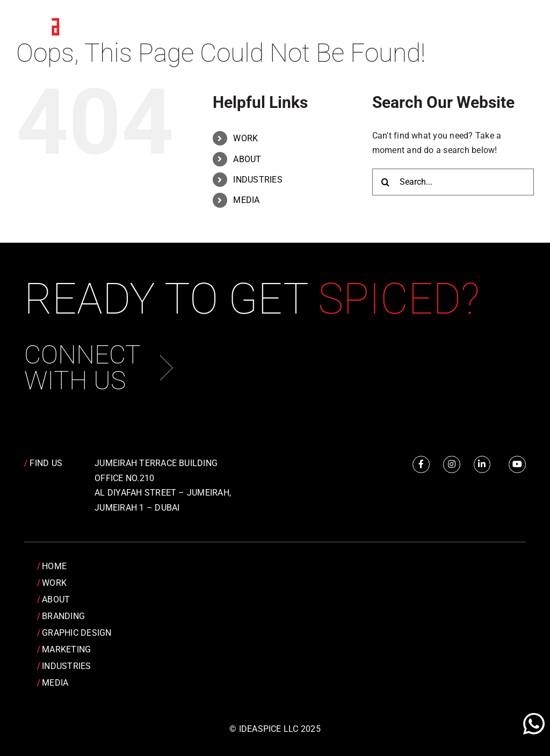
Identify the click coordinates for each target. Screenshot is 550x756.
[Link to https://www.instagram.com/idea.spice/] (452, 464)
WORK (245, 138)
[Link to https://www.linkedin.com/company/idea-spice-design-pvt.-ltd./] (482, 464)
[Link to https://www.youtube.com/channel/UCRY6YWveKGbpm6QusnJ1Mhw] (517, 464)
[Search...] (453, 182)
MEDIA (246, 200)
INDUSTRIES (258, 180)
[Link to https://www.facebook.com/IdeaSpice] (421, 464)
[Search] (386, 182)
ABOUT (247, 159)
